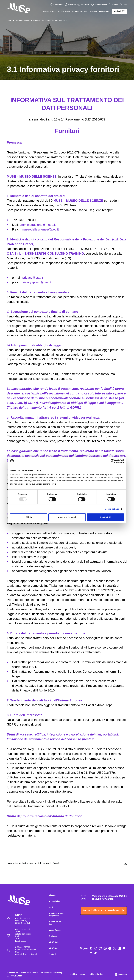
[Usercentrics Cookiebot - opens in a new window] (112, 461)
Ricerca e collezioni (80, 12)
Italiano (114, 5)
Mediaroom (84, 5)
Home (9, 20)
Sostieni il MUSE (99, 5)
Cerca (124, 5)
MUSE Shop (54, 948)
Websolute (121, 974)
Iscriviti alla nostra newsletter (104, 910)
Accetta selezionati (67, 517)
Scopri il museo (64, 12)
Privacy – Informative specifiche (27, 20)
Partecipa (93, 12)
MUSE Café (54, 942)
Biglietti (119, 11)
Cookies (73, 974)
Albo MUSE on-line (55, 923)
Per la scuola (104, 12)
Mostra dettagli (112, 509)
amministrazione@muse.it (38, 225)
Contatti (52, 954)
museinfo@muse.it (29, 949)
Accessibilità (57, 5)
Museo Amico (55, 930)
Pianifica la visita (49, 12)
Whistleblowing (96, 974)
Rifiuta (29, 517)
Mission (52, 895)
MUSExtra (71, 5)
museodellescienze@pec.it (40, 229)
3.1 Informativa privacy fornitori (56, 20)
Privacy (83, 974)
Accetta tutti (105, 517)
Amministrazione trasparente (56, 915)
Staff (51, 907)
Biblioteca (53, 936)
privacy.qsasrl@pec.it (36, 282)
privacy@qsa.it (33, 278)
